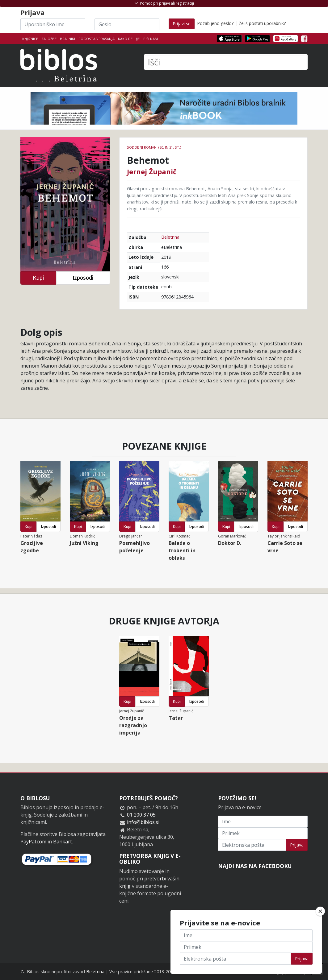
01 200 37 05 (141, 815)
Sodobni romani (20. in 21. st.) (154, 147)
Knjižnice (30, 39)
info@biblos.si (143, 822)
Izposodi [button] (83, 278)
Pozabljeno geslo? (215, 23)
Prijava (297, 845)
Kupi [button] (38, 278)
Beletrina (170, 237)
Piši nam (151, 39)
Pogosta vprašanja (97, 39)
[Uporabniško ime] (53, 24)
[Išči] (226, 62)
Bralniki (67, 39)
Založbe (49, 39)
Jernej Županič (152, 171)
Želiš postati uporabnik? (262, 23)
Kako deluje (129, 39)
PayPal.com (33, 842)
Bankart (63, 842)
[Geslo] (127, 24)
